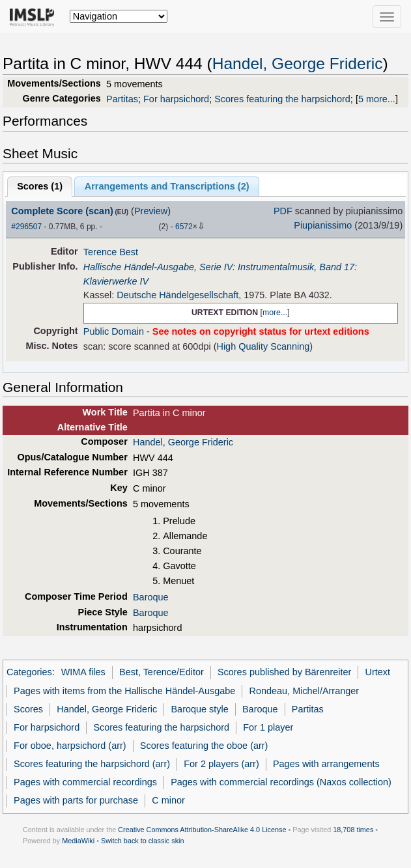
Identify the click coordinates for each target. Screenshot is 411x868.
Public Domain (114, 331)
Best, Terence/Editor (162, 672)
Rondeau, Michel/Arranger (305, 691)
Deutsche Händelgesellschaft (177, 295)
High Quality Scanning (263, 346)
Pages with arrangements (326, 764)
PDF (283, 211)
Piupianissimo (323, 225)
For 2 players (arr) (221, 764)
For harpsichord (176, 99)
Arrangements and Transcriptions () (167, 186)
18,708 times (353, 830)
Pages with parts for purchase (76, 800)
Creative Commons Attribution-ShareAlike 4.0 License (202, 830)
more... (275, 313)
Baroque (151, 597)
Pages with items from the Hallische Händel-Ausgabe (124, 691)
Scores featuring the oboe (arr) (204, 746)
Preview (151, 211)
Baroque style (199, 709)
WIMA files (83, 672)
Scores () (40, 186)
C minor (168, 800)
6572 (184, 227)
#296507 (26, 227)
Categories (29, 672)
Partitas (122, 99)
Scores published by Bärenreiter (284, 672)
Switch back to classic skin (143, 841)
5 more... (377, 99)
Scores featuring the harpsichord (282, 99)
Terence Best (111, 252)
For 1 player (268, 727)
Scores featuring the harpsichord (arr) (92, 764)
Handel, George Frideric (298, 63)
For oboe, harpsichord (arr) (70, 746)
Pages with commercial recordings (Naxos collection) (281, 782)
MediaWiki (78, 841)
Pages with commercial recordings (85, 782)
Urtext (378, 672)
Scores (28, 709)
